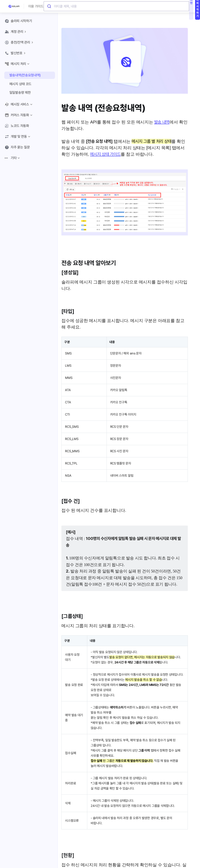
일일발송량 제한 (20, 93)
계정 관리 (16, 32)
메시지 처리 (18, 64)
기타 (13, 158)
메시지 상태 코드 (20, 84)
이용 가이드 (36, 6)
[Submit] (49, 6)
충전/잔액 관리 (20, 42)
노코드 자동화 (17, 126)
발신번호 (16, 53)
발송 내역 (162, 122)
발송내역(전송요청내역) (25, 75)
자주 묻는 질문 (17, 147)
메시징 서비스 (19, 104)
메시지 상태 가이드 (105, 154)
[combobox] (116, 6)
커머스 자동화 (19, 115)
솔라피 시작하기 (18, 21)
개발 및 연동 (18, 137)
